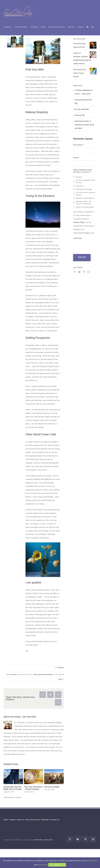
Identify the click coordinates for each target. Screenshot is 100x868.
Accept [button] (57, 865)
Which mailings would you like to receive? (82, 171)
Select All (79, 177)
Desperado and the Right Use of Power (13, 788)
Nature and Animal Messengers (43, 675)
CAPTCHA (77, 238)
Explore (13, 820)
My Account (35, 820)
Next (60, 679)
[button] (93, 27)
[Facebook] (75, 272)
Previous (60, 667)
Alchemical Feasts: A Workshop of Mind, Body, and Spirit (84, 125)
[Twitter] (79, 272)
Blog (27, 820)
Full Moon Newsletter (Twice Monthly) (85, 181)
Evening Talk (80, 115)
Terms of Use (48, 840)
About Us (21, 820)
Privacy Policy (79, 222)
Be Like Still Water (82, 109)
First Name (78, 145)
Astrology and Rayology (84, 189)
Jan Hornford (13, 675)
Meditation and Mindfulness (85, 198)
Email (76, 158)
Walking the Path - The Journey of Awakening (83, 203)
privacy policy (92, 861)
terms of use (42, 865)
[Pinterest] (84, 272)
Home (6, 820)
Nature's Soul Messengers (85, 207)
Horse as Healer (52, 787)
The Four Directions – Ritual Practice (33, 788)
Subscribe (45, 820)
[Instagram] (88, 272)
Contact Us (55, 820)
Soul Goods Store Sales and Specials (85, 194)
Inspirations (80, 186)
